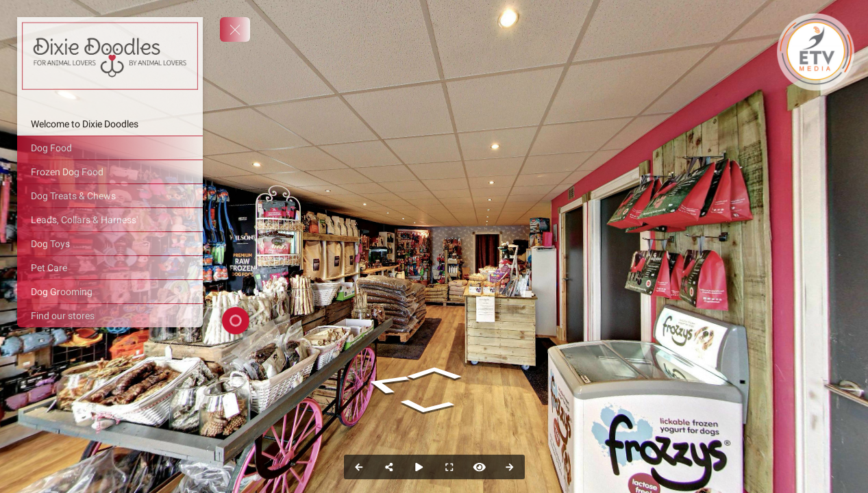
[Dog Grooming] (110, 292)
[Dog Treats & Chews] (110, 196)
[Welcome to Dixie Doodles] (110, 124)
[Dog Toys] (110, 244)
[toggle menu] (235, 29)
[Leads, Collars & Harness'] (110, 220)
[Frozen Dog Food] (110, 172)
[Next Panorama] (510, 467)
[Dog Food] (110, 148)
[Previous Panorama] (359, 467)
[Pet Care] (110, 268)
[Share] (389, 467)
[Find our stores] (110, 316)
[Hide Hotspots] (480, 467)
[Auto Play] (419, 467)
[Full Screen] (449, 467)
